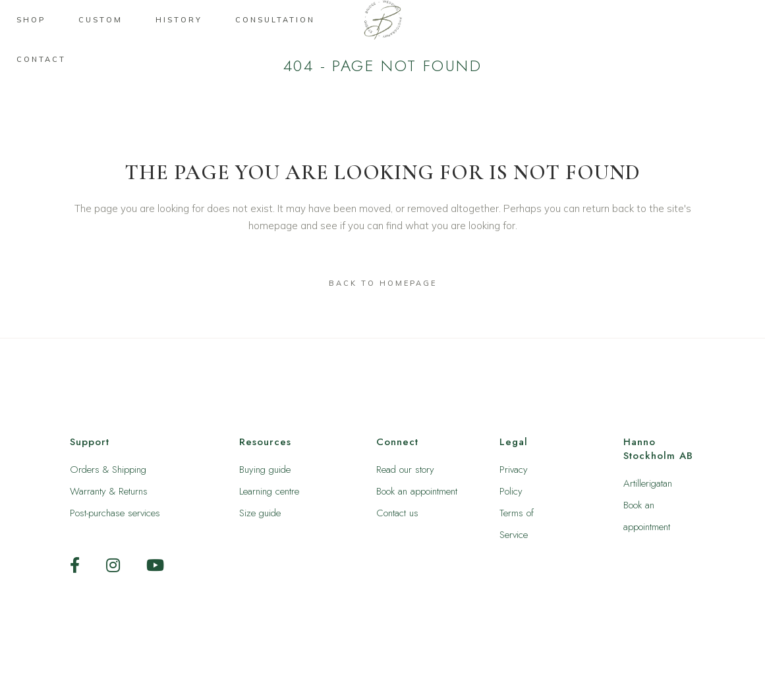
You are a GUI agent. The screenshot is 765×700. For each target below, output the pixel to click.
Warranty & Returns (109, 491)
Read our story (405, 470)
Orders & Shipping (108, 470)
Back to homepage (383, 283)
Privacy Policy (514, 480)
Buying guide (265, 470)
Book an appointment (417, 491)
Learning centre (269, 491)
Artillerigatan (648, 483)
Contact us (397, 513)
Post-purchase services (115, 513)
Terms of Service (517, 524)
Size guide (260, 513)
